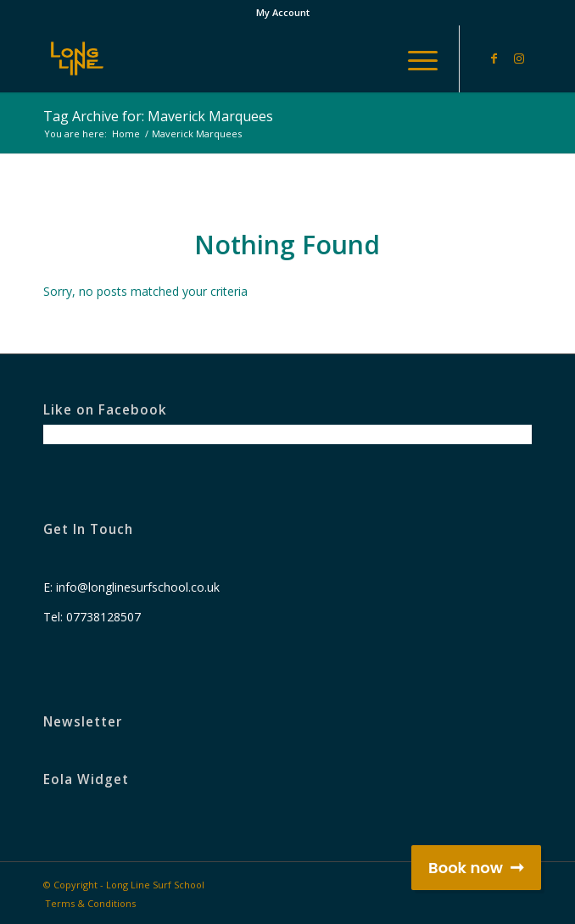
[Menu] (414, 58)
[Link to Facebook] (494, 58)
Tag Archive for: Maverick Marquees (158, 116)
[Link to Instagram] (519, 58)
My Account (283, 12)
